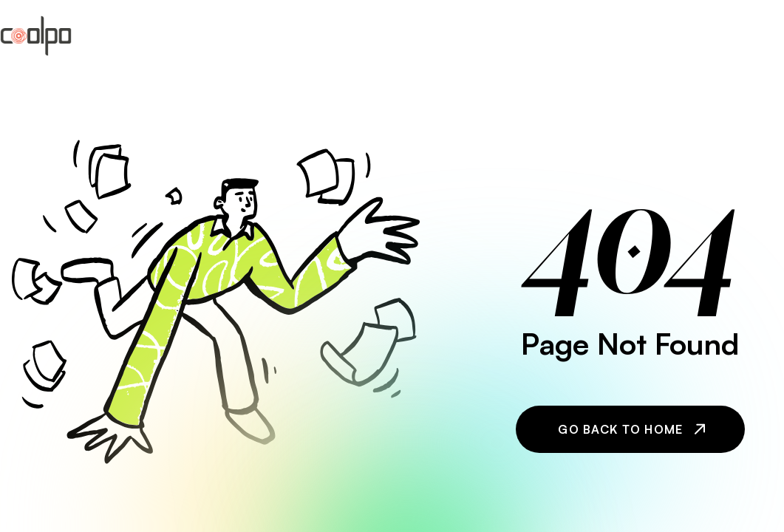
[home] (36, 36)
